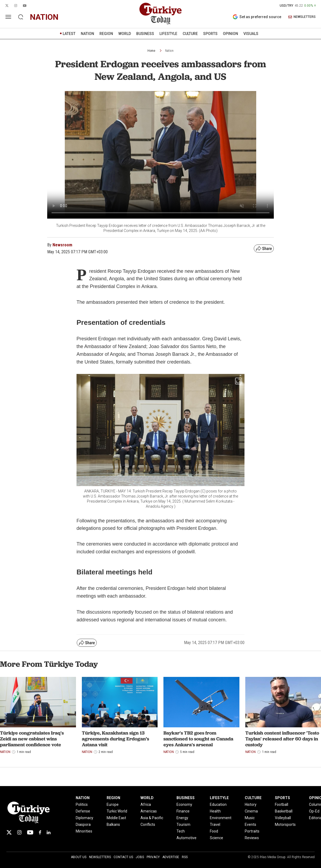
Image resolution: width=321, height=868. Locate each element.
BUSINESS (145, 34)
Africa (146, 804)
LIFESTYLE (168, 34)
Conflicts (148, 824)
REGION (106, 34)
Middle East (116, 818)
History (251, 804)
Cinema (251, 811)
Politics (82, 804)
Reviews (252, 838)
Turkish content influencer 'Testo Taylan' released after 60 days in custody (282, 739)
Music (250, 818)
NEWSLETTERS (302, 17)
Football (282, 804)
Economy (184, 804)
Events (250, 824)
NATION (87, 34)
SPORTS (210, 34)
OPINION (230, 34)
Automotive (186, 838)
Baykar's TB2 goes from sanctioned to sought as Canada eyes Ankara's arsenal (198, 739)
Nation (169, 51)
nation (44, 17)
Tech (181, 831)
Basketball (284, 811)
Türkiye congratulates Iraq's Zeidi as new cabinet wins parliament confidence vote (32, 739)
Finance (183, 811)
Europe (113, 804)
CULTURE (190, 34)
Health (215, 811)
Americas (149, 811)
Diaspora (83, 824)
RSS (185, 857)
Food (214, 831)
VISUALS (251, 34)
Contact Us (123, 857)
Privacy (153, 857)
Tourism (183, 824)
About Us (79, 857)
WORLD (125, 34)
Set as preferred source (257, 17)
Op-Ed (314, 811)
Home (151, 51)
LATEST (69, 34)
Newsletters (100, 857)
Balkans (113, 824)
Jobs (140, 857)
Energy (182, 818)
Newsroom (62, 245)
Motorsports (285, 824)
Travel (215, 824)
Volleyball (283, 818)
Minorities (84, 831)
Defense (83, 811)
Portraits (252, 831)
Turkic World (117, 811)
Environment (221, 818)
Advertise (171, 857)
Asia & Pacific (152, 818)
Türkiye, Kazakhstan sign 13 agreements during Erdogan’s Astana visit (115, 739)
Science (216, 838)
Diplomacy (85, 818)
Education (218, 804)
